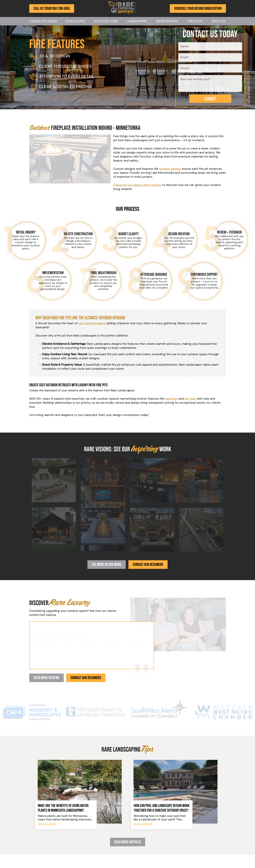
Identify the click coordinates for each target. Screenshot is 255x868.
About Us (218, 21)
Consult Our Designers (148, 564)
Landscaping (137, 21)
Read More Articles (128, 842)
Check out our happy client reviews (137, 185)
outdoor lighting (170, 169)
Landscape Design (43, 21)
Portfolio (195, 21)
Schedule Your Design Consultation (198, 8)
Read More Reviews (46, 678)
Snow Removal (167, 21)
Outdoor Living (106, 21)
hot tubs (190, 399)
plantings (172, 399)
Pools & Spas (75, 21)
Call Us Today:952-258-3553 (52, 8)
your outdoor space (92, 323)
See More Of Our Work (107, 564)
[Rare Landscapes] (122, 14)
